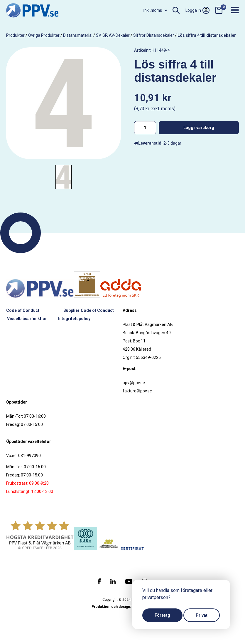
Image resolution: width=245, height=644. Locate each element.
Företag (162, 615)
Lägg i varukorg (199, 128)
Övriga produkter (44, 35)
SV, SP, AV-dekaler (113, 35)
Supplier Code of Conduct (89, 310)
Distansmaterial (78, 35)
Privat (202, 615)
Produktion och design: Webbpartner (123, 607)
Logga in (197, 10)
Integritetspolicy (74, 319)
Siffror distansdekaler (154, 35)
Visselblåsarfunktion (27, 319)
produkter (15, 35)
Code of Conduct (23, 310)
